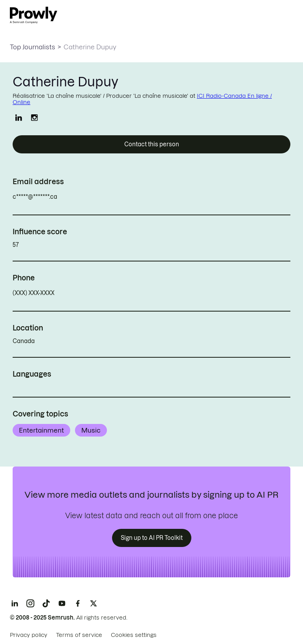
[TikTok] (46, 603)
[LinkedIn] (15, 603)
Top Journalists (33, 47)
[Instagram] (30, 603)
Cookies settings (134, 635)
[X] (94, 603)
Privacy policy (29, 635)
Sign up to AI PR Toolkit (152, 538)
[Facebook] (78, 603)
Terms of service (79, 635)
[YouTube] (62, 603)
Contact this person (152, 144)
